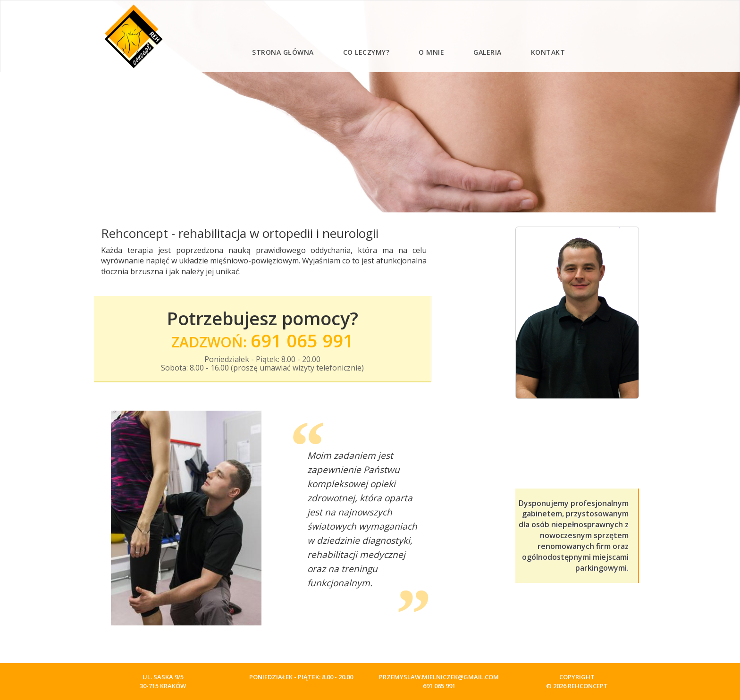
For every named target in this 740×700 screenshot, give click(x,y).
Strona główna (283, 52)
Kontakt (548, 52)
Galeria (488, 52)
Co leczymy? (366, 52)
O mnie (431, 52)
